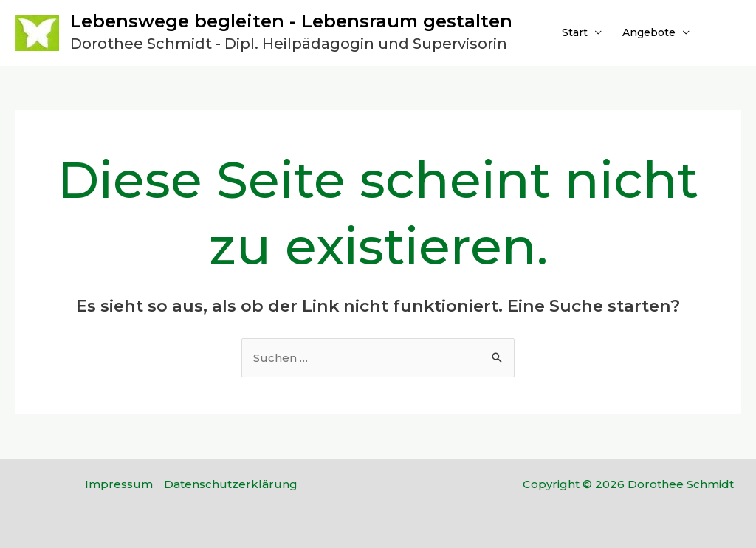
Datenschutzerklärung (231, 484)
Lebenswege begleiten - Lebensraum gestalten (291, 21)
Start (575, 32)
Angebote (649, 32)
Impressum (119, 484)
